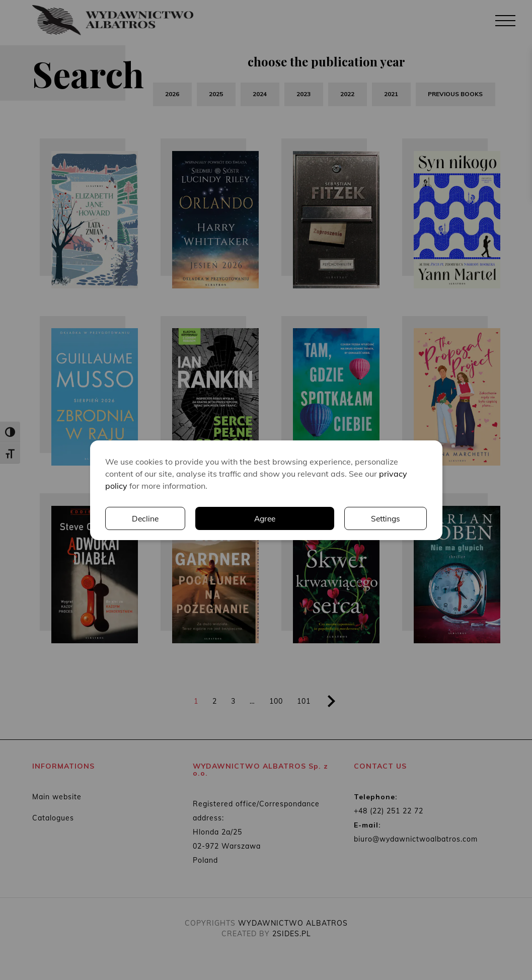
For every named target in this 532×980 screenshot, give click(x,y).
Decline (387, 518)
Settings (295, 518)
